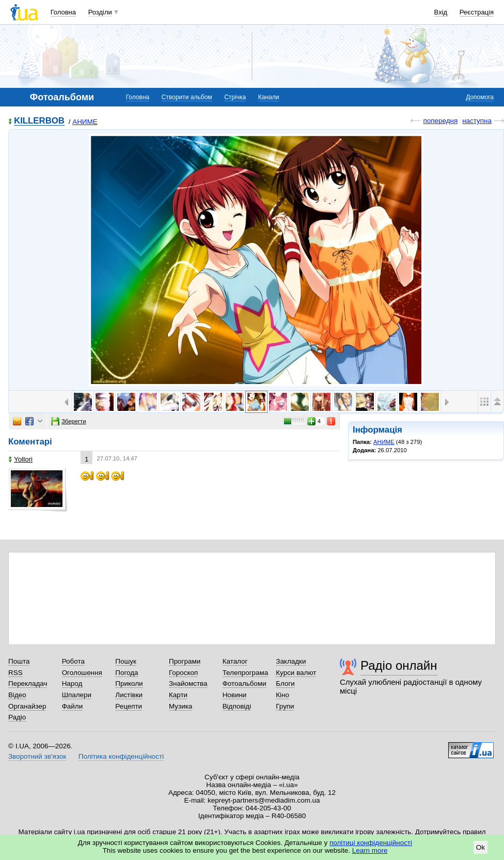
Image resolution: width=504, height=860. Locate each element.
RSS (15, 673)
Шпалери (77, 695)
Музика (180, 706)
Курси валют (296, 673)
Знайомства (188, 684)
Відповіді (237, 706)
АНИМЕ (85, 122)
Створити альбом (187, 97)
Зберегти (69, 421)
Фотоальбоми (245, 684)
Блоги (285, 684)
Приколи (129, 684)
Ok (481, 847)
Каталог (235, 661)
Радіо (17, 717)
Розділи (100, 12)
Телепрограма (246, 673)
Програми (185, 661)
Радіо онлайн (399, 665)
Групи (285, 706)
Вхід (441, 12)
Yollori (20, 459)
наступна (477, 121)
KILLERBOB (39, 121)
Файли (73, 706)
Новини (235, 695)
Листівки (129, 695)
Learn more (370, 850)
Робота (73, 661)
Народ (72, 684)
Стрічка (235, 97)
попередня (440, 121)
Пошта (19, 661)
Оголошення (82, 673)
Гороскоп (183, 673)
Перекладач (28, 684)
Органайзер (27, 706)
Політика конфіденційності (121, 756)
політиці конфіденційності (371, 843)
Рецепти (129, 706)
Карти (178, 695)
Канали (269, 97)
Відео (17, 695)
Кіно (282, 695)
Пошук (126, 661)
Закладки (291, 661)
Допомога (480, 97)
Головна (63, 12)
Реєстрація (477, 12)
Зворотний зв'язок (37, 756)
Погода (127, 673)
